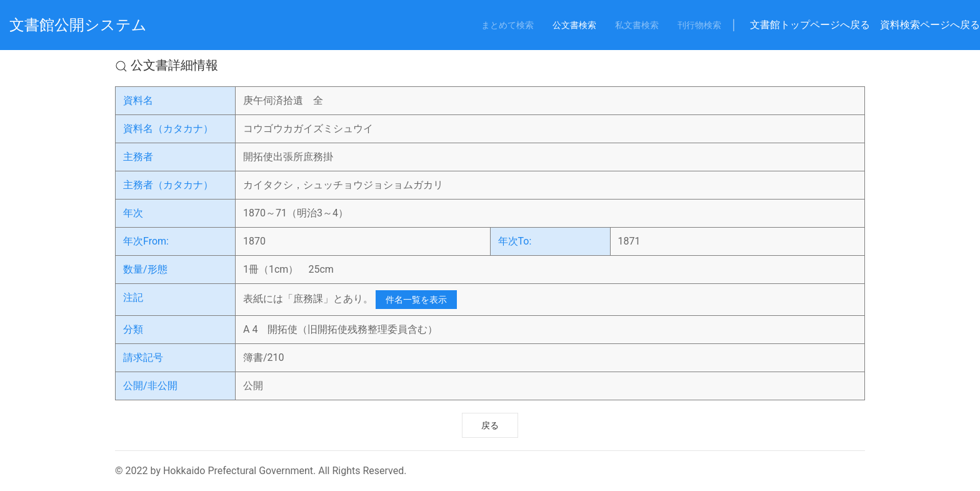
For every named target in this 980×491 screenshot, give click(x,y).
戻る (490, 425)
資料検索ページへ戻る (930, 25)
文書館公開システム (78, 25)
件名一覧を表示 (416, 300)
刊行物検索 (699, 25)
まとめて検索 (507, 25)
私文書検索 (637, 25)
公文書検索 (574, 25)
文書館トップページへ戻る (810, 25)
